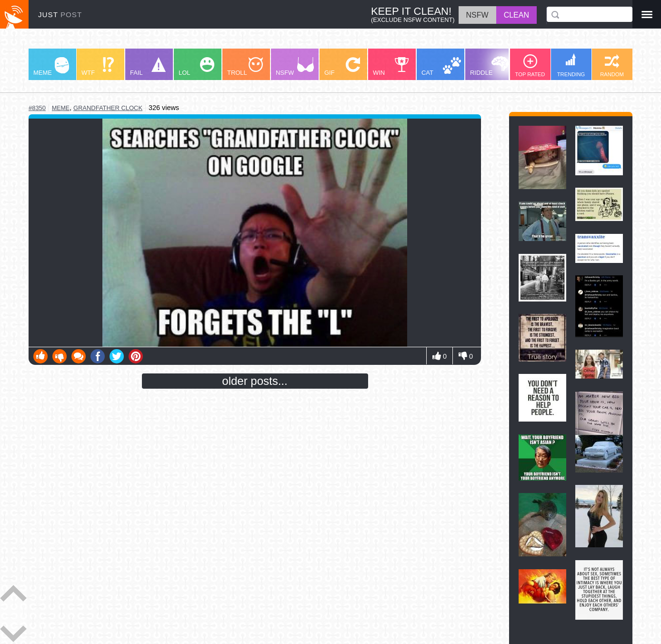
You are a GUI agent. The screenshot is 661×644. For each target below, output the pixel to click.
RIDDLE (489, 66)
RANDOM (612, 66)
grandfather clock (108, 108)
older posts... (255, 381)
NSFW (295, 67)
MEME (51, 67)
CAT (441, 67)
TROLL (245, 67)
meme (61, 108)
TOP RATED (530, 66)
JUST (60, 15)
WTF (98, 67)
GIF (342, 67)
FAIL (148, 67)
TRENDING (571, 65)
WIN (391, 67)
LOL (196, 67)
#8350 (37, 108)
